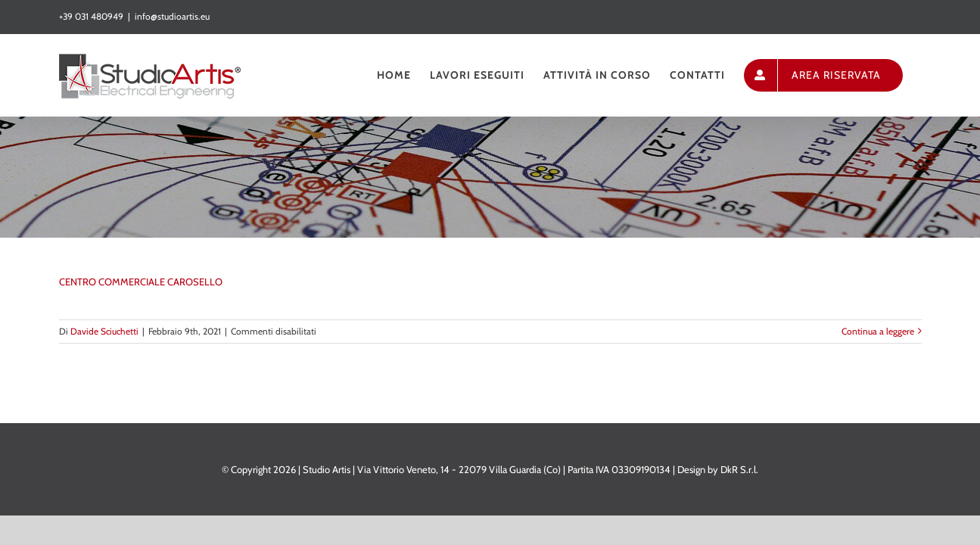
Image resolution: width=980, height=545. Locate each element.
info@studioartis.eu (172, 16)
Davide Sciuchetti (104, 331)
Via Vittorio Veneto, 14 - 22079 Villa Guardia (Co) (459, 469)
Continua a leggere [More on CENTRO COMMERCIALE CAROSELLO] (878, 331)
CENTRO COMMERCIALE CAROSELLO (141, 282)
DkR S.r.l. (739, 469)
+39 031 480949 (91, 16)
